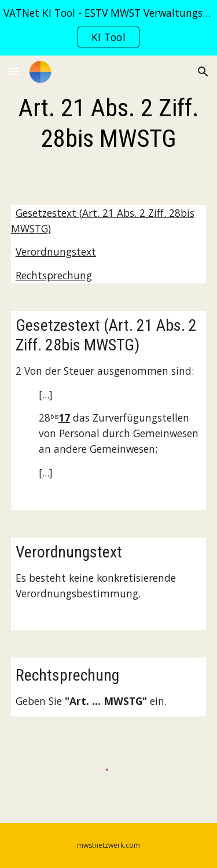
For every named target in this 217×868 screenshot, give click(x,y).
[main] (109, 123)
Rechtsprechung (54, 275)
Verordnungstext (56, 252)
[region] (108, 28)
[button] (14, 71)
